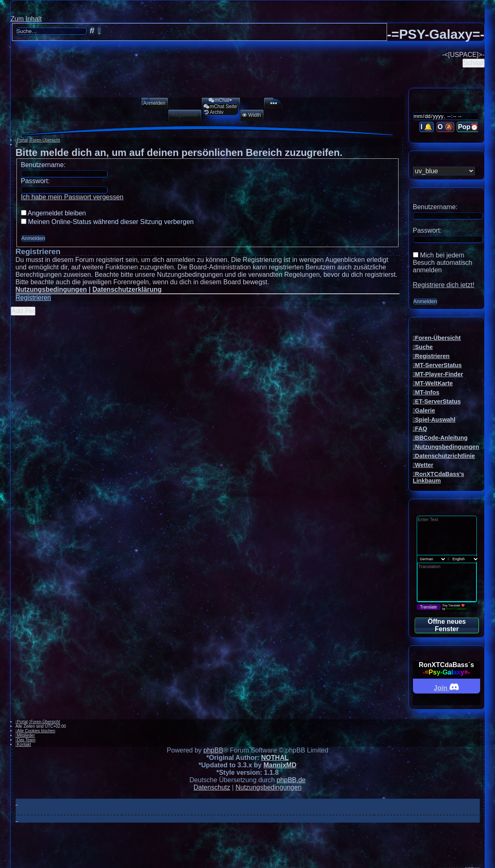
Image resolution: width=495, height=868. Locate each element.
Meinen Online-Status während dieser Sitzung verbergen (107, 222)
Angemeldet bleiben (54, 213)
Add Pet (23, 311)
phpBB (213, 750)
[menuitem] (151, 103)
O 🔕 (445, 127)
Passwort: (35, 181)
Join (446, 687)
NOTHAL (275, 758)
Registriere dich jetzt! (444, 285)
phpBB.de (291, 780)
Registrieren (33, 298)
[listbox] (444, 171)
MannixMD (280, 765)
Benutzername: (43, 165)
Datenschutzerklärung (127, 289)
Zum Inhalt (26, 19)
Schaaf (474, 63)
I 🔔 (426, 127)
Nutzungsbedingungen (51, 289)
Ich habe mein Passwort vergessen (72, 197)
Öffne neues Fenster (447, 625)
